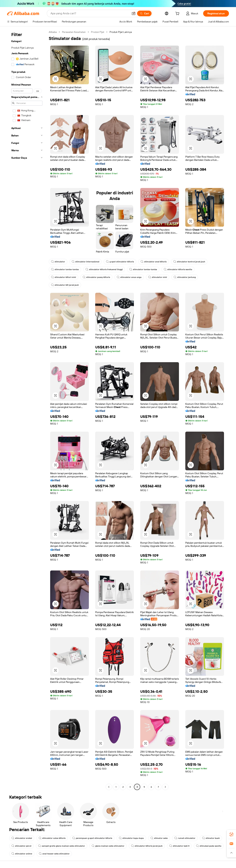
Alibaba (53, 32)
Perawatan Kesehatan (74, 32)
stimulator (58, 262)
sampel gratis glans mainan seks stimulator (62, 846)
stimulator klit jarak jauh (65, 285)
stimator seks (159, 838)
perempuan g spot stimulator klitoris (92, 838)
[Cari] (144, 13)
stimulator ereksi (22, 838)
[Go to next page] (165, 787)
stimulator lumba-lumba (65, 269)
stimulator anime (22, 854)
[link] (231, 834)
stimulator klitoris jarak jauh (147, 846)
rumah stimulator (185, 838)
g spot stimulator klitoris (120, 262)
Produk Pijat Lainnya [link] (121, 32)
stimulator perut (21, 846)
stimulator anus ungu (129, 277)
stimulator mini (158, 277)
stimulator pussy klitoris (96, 277)
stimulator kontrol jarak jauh (189, 262)
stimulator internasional (85, 262)
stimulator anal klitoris (154, 262)
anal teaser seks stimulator (54, 854)
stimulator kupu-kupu (131, 838)
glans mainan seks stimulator (108, 846)
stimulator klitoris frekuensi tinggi (104, 269)
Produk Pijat (98, 32)
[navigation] (27, 410)
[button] (134, 13)
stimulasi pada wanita (209, 846)
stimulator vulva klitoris (52, 838)
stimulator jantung (185, 277)
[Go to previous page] (109, 787)
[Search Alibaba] (90, 13)
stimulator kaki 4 (179, 846)
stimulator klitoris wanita (178, 269)
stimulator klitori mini (64, 277)
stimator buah (211, 838)
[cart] (178, 14)
